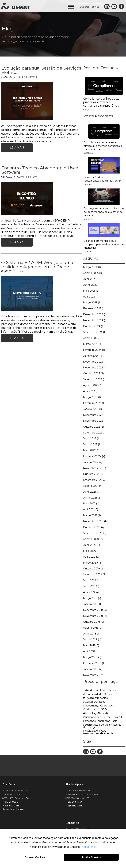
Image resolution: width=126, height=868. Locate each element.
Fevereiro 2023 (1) (94, 403)
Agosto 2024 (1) (93, 338)
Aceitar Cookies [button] (91, 857)
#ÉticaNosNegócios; (96, 698)
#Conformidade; (93, 694)
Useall (21, 271)
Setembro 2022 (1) (94, 433)
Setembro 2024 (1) (94, 332)
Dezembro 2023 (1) (95, 362)
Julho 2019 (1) (91, 580)
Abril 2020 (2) (91, 557)
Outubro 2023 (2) (93, 373)
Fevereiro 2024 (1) (94, 350)
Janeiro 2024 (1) (93, 356)
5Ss (110, 717)
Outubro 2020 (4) (94, 527)
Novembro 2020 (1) (95, 521)
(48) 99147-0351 (11, 806)
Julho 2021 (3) (91, 492)
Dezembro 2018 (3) (95, 610)
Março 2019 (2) (92, 598)
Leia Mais (17, 148)
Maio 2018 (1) (91, 645)
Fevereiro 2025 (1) (94, 308)
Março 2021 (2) (92, 515)
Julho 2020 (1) (91, 545)
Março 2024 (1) (92, 344)
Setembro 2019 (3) (94, 574)
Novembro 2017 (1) (95, 675)
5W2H (118, 717)
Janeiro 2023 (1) (92, 409)
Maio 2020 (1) (91, 551)
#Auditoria (91, 690)
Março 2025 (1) (92, 303)
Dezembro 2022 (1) (95, 415)
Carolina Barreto (27, 77)
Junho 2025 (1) (92, 285)
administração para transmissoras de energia (98, 732)
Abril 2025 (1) (91, 297)
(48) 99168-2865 (74, 806)
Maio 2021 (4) (91, 504)
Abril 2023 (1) (91, 391)
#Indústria (89, 709)
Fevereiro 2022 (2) (94, 456)
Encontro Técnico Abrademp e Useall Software (41, 170)
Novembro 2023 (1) (95, 368)
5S (105, 717)
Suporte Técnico (90, 7)
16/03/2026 (88, 110)
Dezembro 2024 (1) (95, 314)
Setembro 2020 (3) (95, 533)
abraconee (89, 721)
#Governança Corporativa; (99, 706)
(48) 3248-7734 (74, 802)
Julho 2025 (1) (91, 279)
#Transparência (92, 717)
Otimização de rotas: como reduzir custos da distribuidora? (102, 181)
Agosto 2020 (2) (93, 539)
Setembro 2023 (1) (94, 379)
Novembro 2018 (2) (95, 616)
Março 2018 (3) (92, 657)
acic (115, 721)
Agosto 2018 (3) (93, 628)
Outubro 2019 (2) (93, 569)
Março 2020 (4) (92, 563)
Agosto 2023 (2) (93, 385)
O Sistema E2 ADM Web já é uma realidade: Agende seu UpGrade (37, 265)
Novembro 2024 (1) (95, 320)
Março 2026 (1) (92, 267)
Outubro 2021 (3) (93, 474)
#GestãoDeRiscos (94, 702)
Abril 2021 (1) (91, 509)
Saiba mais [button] (89, 847)
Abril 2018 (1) (91, 651)
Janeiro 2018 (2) (93, 669)
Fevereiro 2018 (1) (94, 663)
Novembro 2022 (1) (95, 421)
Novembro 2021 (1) (95, 468)
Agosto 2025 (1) (92, 273)
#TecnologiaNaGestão (97, 713)
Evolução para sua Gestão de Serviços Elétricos (41, 70)
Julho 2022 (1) (91, 439)
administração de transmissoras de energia (102, 726)
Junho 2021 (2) (92, 498)
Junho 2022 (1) (92, 444)
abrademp (104, 721)
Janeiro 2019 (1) (92, 604)
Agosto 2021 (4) (93, 486)
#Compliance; (108, 690)
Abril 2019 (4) (91, 592)
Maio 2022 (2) (91, 450)
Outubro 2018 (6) (93, 622)
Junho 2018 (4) (92, 640)
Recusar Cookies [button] (35, 857)
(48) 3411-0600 (10, 802)
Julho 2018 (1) (91, 634)
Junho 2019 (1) (92, 586)
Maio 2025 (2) (91, 291)
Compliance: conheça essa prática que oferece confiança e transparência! (101, 102)
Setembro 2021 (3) (94, 480)
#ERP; (109, 694)
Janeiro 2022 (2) (93, 462)
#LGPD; (102, 709)
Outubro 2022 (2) (93, 427)
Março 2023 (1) (92, 397)
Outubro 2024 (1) (93, 326)
